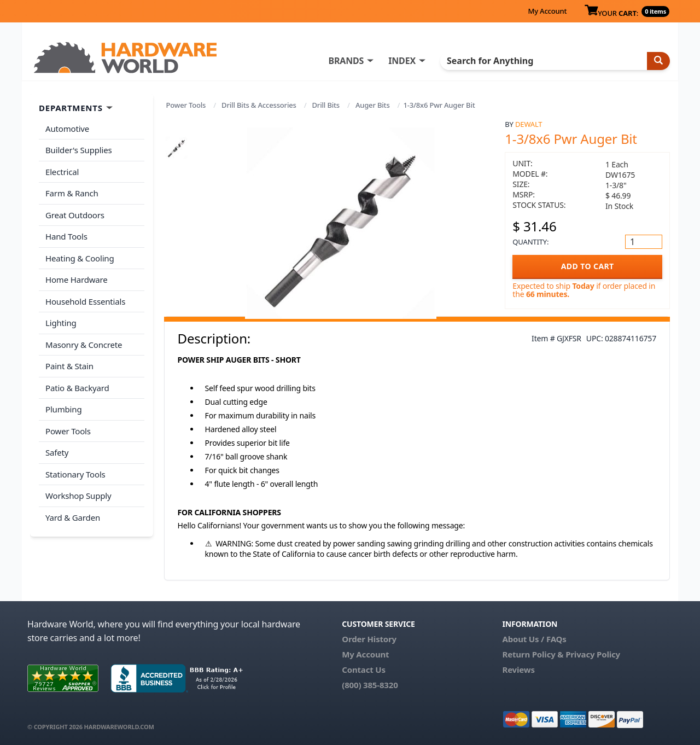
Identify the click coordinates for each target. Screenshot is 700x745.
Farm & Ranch (72, 193)
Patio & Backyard (77, 388)
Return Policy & (533, 654)
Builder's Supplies (79, 150)
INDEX (402, 61)
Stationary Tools (75, 474)
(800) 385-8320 (370, 685)
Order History (369, 639)
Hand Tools (66, 236)
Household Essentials (85, 301)
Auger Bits (373, 105)
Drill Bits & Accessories (259, 105)
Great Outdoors (75, 215)
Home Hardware (77, 280)
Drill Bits (326, 105)
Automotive (67, 129)
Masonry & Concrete (84, 345)
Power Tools (186, 105)
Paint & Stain (69, 366)
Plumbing (63, 409)
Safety (57, 452)
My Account (547, 11)
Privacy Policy (593, 654)
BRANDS (346, 61)
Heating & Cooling (80, 258)
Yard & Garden (73, 517)
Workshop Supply (78, 496)
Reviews (518, 670)
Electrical (62, 172)
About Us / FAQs (534, 639)
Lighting (61, 323)
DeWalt (529, 124)
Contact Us (364, 670)
